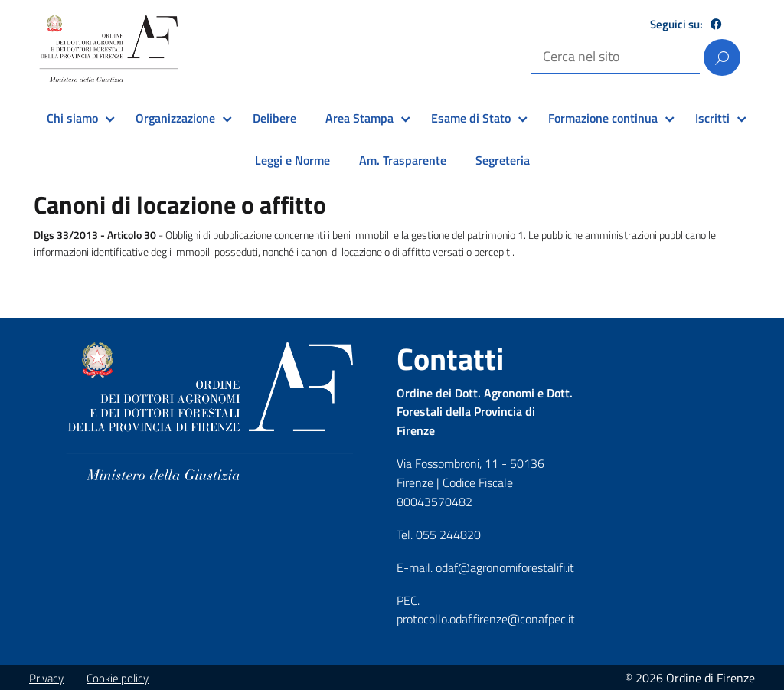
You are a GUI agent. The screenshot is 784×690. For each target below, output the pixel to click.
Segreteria (503, 160)
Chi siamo (72, 118)
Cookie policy (118, 678)
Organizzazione (175, 118)
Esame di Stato (471, 118)
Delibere (274, 118)
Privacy (46, 678)
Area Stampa (359, 118)
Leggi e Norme (292, 160)
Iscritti (712, 118)
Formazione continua (603, 118)
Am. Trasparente (403, 160)
